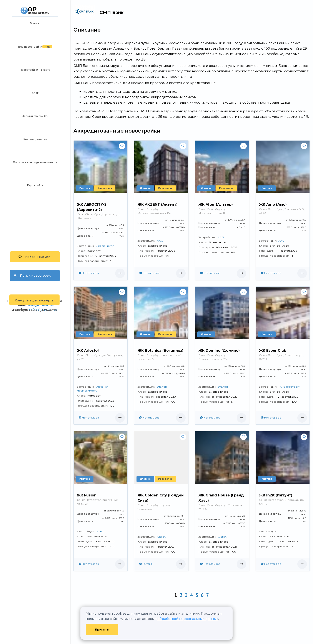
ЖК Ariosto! (88, 351)
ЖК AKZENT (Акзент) (158, 204)
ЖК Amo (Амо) (273, 204)
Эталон (162, 387)
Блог (35, 93)
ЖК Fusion (87, 495)
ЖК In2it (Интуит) (276, 495)
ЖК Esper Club (273, 351)
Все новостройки (30, 47)
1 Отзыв (146, 564)
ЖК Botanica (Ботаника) (161, 351)
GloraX (161, 537)
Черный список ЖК (35, 116)
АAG (160, 241)
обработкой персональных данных (188, 619)
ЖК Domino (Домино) (219, 351)
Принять (102, 629)
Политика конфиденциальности (35, 162)
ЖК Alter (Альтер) (216, 204)
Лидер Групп (105, 246)
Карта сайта (35, 185)
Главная (35, 23)
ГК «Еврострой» (289, 387)
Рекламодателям (35, 139)
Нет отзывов (89, 273)
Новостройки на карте (35, 70)
